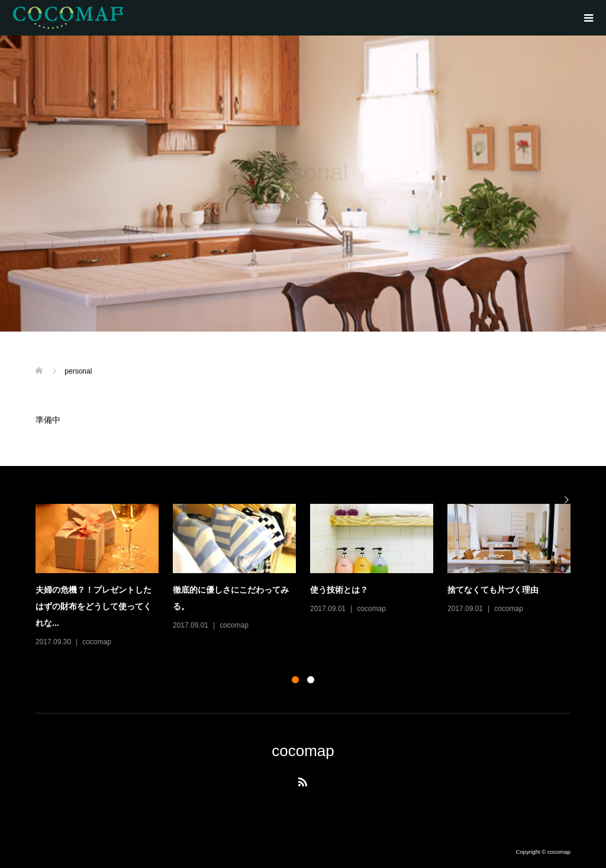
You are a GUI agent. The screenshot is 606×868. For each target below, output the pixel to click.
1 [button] (295, 680)
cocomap (97, 642)
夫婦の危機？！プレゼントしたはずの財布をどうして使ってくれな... (94, 606)
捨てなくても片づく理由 (493, 590)
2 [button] (311, 680)
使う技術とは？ (339, 590)
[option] (310, 576)
